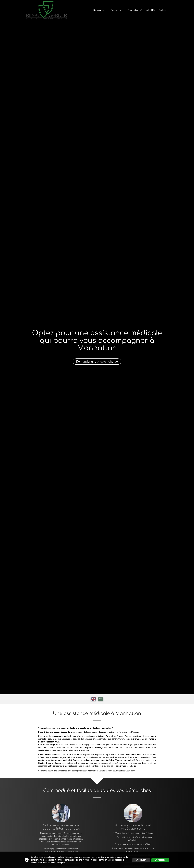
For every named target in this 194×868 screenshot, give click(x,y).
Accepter (160, 860)
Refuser (141, 860)
